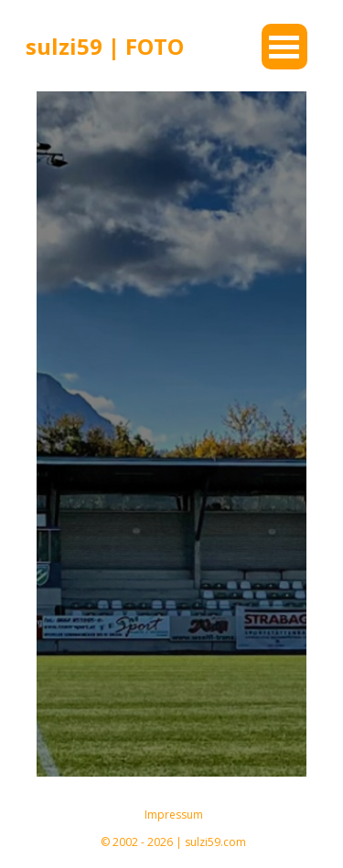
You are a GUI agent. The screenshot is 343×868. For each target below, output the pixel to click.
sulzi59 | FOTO (105, 46)
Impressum (174, 815)
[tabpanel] (117, 47)
